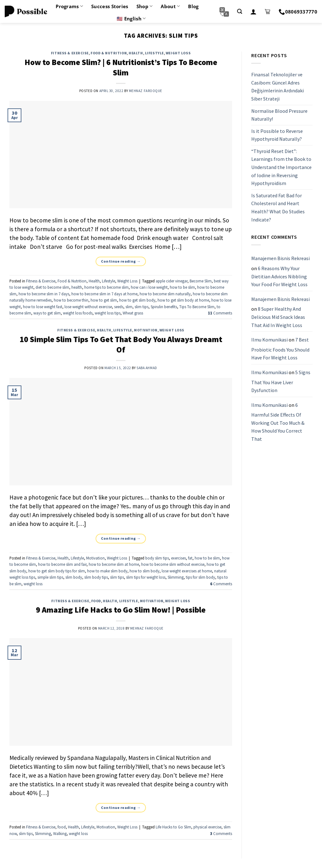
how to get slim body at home (183, 300)
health (77, 287)
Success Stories (110, 6)
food (96, 601)
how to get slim (104, 300)
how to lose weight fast (43, 307)
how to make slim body (107, 571)
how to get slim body (137, 300)
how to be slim (182, 287)
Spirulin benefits (164, 307)
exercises (178, 558)
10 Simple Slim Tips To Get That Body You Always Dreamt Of (121, 344)
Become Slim (201, 281)
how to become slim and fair (62, 564)
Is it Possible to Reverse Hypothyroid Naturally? (277, 135)
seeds (119, 307)
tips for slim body (200, 577)
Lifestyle (154, 53)
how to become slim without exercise (173, 564)
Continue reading (121, 261)
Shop (145, 6)
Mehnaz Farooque (146, 91)
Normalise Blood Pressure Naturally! (279, 115)
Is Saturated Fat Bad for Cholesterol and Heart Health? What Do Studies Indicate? (278, 207)
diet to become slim (52, 287)
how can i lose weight (149, 287)
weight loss (33, 584)
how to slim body (144, 571)
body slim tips (157, 558)
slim (129, 307)
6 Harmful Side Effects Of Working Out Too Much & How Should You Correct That (278, 422)
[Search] (240, 11)
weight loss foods (78, 313)
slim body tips (96, 577)
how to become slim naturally (165, 294)
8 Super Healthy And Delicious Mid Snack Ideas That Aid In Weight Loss (278, 317)
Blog (193, 6)
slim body (74, 577)
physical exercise (207, 827)
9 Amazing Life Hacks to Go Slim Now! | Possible (121, 610)
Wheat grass (133, 313)
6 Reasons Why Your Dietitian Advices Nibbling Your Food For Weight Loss (279, 276)
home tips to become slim (106, 287)
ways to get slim (47, 313)
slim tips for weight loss (146, 577)
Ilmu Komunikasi (269, 340)
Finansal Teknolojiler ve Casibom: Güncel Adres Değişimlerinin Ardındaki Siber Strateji (278, 87)
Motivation (146, 330)
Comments (220, 313)
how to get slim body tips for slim (57, 571)
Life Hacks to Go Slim (173, 827)
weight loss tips (108, 313)
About (170, 6)
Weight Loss (178, 53)
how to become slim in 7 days (44, 294)
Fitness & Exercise (70, 53)
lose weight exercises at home (187, 571)
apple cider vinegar (172, 281)
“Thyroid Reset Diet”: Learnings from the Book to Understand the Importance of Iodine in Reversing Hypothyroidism (281, 167)
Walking (60, 833)
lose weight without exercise (88, 307)
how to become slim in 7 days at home (104, 294)
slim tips (142, 307)
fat (190, 558)
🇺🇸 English (131, 19)
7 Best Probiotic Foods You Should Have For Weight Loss (280, 349)
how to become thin (71, 300)
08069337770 (298, 12)
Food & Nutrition (109, 53)
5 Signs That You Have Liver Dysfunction (281, 381)
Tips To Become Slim (197, 307)
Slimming (176, 577)
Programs (69, 6)
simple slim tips (50, 577)
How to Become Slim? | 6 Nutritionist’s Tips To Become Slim (121, 67)
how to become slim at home (114, 564)
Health (136, 53)
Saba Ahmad (147, 368)
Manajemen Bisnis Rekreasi (280, 259)
